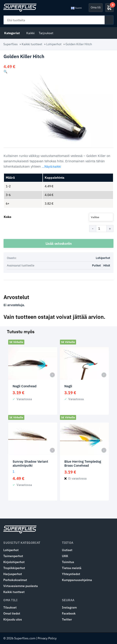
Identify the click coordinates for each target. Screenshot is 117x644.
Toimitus (68, 562)
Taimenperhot (13, 556)
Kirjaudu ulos (13, 619)
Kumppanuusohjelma (77, 580)
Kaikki (31, 33)
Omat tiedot (12, 613)
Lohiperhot (54, 44)
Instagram (69, 607)
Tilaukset (10, 607)
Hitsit (107, 265)
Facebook (69, 613)
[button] (5, 72)
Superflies (11, 44)
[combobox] (101, 217)
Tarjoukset (46, 33)
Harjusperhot (13, 574)
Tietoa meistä (72, 568)
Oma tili (96, 7)
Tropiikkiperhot (14, 568)
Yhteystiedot (71, 574)
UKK (65, 556)
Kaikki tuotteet (32, 44)
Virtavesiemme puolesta (21, 586)
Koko (8, 217)
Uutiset (67, 550)
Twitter (67, 619)
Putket (96, 265)
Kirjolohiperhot (14, 562)
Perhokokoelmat (15, 580)
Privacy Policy (47, 638)
